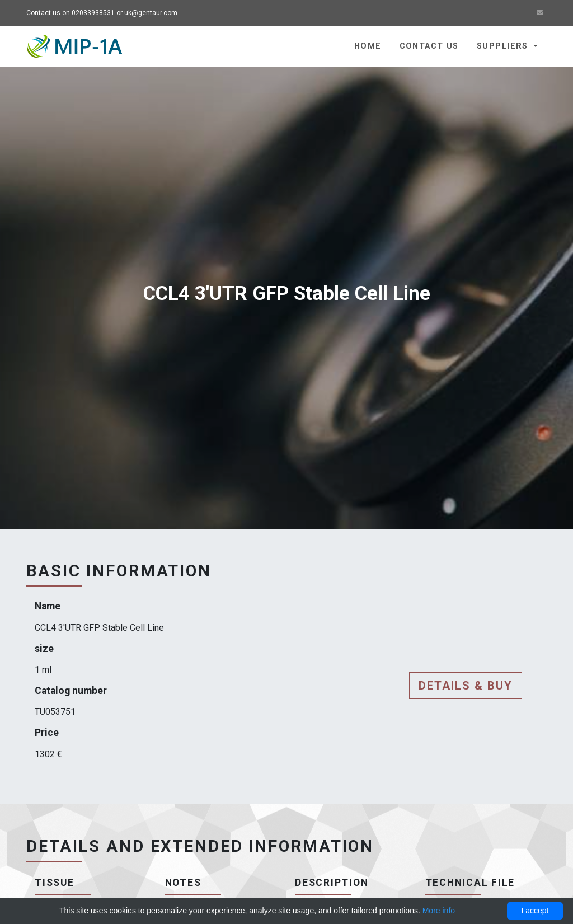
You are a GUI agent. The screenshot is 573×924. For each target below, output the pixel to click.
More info (439, 911)
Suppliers (504, 46)
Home (368, 46)
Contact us (429, 46)
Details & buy (466, 686)
